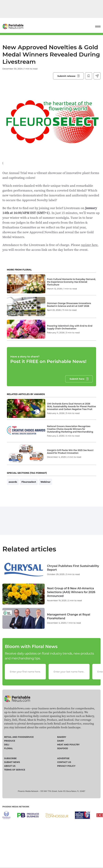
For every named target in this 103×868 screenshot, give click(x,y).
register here (89, 245)
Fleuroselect (29, 498)
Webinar (45, 498)
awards (13, 498)
